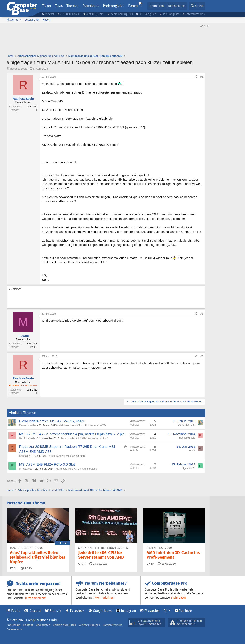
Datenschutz (14, 629)
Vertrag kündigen (89, 625)
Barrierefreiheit (112, 625)
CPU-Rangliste (171, 14)
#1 (202, 77)
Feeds (16, 611)
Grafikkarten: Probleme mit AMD (67, 456)
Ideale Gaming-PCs (121, 14)
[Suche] (197, 6)
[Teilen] (196, 77)
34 (82, 564)
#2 (202, 314)
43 (14, 568)
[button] (21, 20)
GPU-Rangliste (147, 14)
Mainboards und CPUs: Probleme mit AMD (82, 425)
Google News (103, 611)
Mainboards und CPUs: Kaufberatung (76, 469)
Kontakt (28, 625)
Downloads (91, 6)
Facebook (77, 611)
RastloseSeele (19, 69)
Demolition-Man (28, 425)
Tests (59, 6)
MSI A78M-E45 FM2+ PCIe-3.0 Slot (47, 465)
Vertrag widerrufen (65, 625)
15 (150, 564)
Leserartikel (32, 20)
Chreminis (25, 456)
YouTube (185, 611)
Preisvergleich (114, 6)
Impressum (13, 625)
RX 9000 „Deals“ (95, 14)
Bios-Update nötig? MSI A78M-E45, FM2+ (52, 421)
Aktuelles (12, 20)
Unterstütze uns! (195, 14)
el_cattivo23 (26, 469)
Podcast (49, 14)
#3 (202, 356)
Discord (35, 611)
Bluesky (55, 611)
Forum (133, 6)
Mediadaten (43, 625)
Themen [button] (72, 6)
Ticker (47, 6)
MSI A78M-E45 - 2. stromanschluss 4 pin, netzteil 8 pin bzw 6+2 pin (72, 434)
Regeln (47, 20)
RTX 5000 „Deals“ (70, 14)
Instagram (129, 611)
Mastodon (152, 611)
